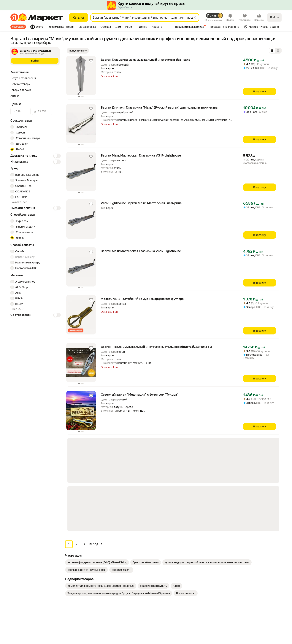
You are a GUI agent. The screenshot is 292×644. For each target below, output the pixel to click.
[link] (97, 462)
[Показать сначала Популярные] (78, 51)
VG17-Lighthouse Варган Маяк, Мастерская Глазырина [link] (141, 203)
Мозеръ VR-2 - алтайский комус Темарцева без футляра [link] (142, 299)
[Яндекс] (14, 17)
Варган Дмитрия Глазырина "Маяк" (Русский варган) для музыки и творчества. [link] (160, 107)
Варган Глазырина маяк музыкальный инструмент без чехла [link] (146, 60)
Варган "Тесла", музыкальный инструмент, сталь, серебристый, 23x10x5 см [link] (156, 347)
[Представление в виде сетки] (278, 51)
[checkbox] (35, 175)
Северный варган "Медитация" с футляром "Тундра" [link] (139, 395)
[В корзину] (260, 91)
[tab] (19, 27)
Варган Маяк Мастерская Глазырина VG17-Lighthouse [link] (141, 155)
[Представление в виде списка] (272, 51)
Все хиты (18, 27)
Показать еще (121, 470)
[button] (62, 27)
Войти (274, 17)
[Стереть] (195, 17)
